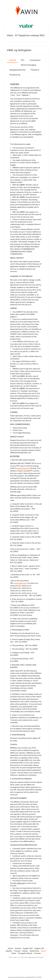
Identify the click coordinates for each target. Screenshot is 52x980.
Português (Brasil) (25, 953)
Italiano (25, 951)
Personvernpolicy (14, 977)
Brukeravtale (24, 977)
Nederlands (34, 951)
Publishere (35, 70)
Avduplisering (15, 75)
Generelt (13, 60)
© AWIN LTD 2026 (35, 977)
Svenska (37, 953)
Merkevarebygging (28, 65)
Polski (14, 953)
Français (17, 951)
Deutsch (18, 948)
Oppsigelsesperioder (18, 70)
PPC (23, 60)
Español (9, 951)
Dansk (10, 948)
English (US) (39, 948)
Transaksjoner (35, 60)
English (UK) (28, 948)
